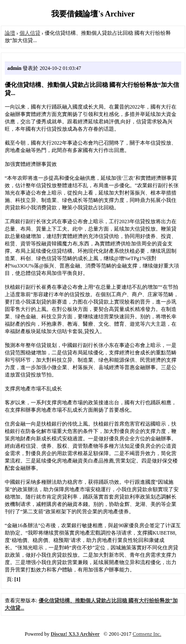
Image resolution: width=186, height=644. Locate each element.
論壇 (10, 33)
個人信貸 (30, 33)
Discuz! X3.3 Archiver (75, 634)
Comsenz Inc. (147, 634)
